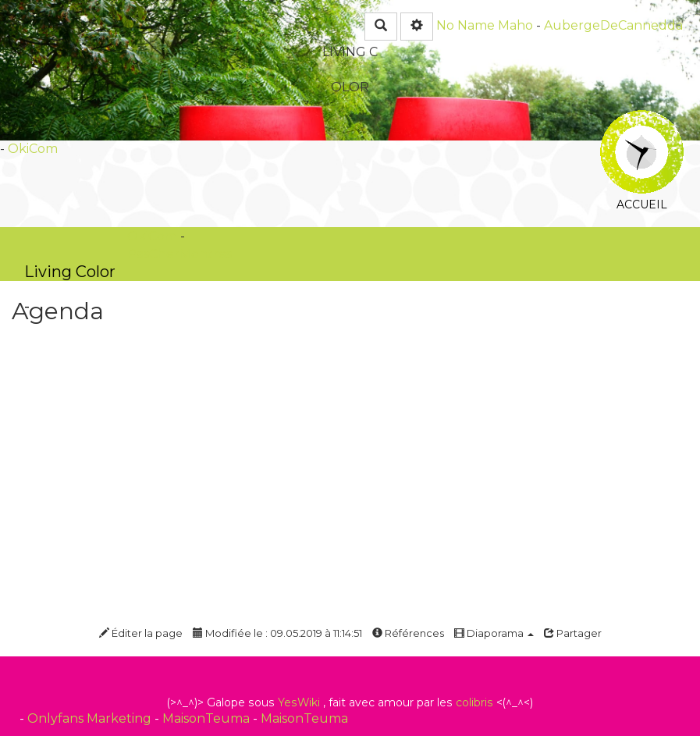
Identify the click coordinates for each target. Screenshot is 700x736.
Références (408, 633)
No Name (465, 25)
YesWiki (299, 702)
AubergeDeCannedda (613, 25)
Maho (515, 25)
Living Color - (70, 272)
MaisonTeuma (208, 718)
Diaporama (494, 633)
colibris (474, 702)
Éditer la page (141, 633)
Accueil (642, 121)
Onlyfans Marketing (91, 718)
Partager (573, 633)
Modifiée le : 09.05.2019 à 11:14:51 (277, 633)
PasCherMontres (179, 254)
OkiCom (33, 149)
